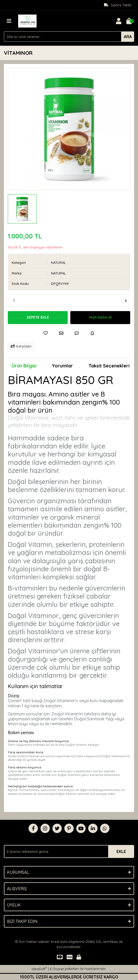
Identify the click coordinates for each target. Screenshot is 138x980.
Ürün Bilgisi (24, 366)
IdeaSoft (39, 969)
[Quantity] (69, 301)
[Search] (69, 37)
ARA (128, 37)
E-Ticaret (57, 969)
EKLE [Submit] (121, 851)
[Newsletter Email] (69, 851)
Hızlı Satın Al (100, 317)
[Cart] (129, 21)
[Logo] (27, 21)
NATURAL (58, 263)
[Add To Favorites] (46, 333)
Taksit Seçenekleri (109, 366)
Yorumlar (62, 366)
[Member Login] (119, 21)
